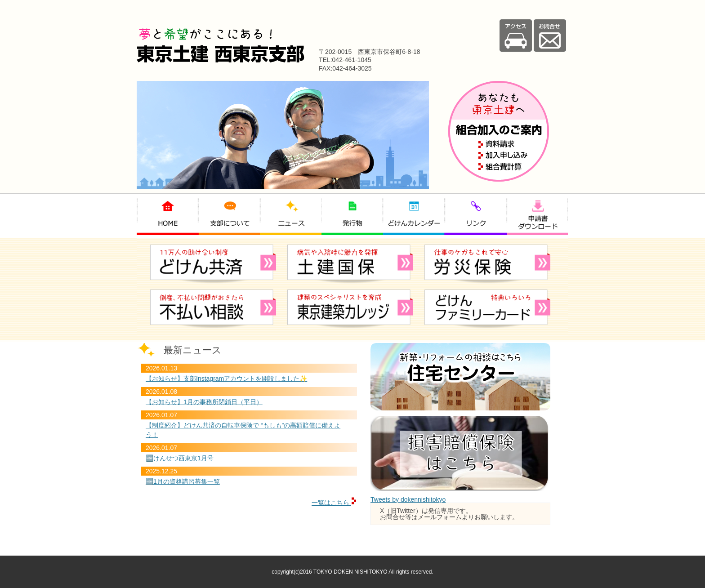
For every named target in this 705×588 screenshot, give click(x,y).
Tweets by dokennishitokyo (408, 499)
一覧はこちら (334, 503)
